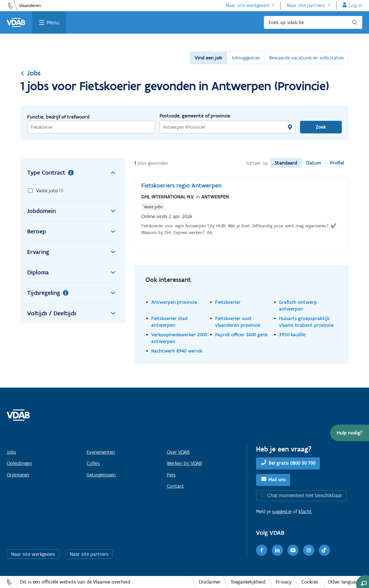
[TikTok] (324, 550)
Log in (356, 5)
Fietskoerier (228, 302)
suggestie (282, 511)
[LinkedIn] (277, 550)
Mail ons (277, 480)
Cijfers (93, 463)
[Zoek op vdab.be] (313, 22)
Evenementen (101, 452)
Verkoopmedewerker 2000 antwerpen (179, 338)
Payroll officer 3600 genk (241, 334)
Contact (175, 486)
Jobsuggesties (246, 58)
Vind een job (208, 58)
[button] (350, 433)
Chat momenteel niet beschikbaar (305, 495)
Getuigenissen (101, 475)
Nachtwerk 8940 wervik (177, 351)
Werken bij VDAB (184, 463)
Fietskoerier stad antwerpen (169, 322)
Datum (314, 163)
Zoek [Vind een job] (321, 127)
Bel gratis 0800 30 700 (292, 463)
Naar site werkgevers (248, 5)
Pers (171, 475)
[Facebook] (262, 550)
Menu (53, 22)
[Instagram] (309, 550)
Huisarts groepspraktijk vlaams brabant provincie (306, 322)
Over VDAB (178, 452)
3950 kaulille (292, 334)
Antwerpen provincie (174, 302)
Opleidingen (19, 463)
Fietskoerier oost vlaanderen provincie (238, 322)
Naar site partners (306, 5)
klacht (305, 511)
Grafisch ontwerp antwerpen (298, 305)
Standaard (286, 163)
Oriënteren (18, 475)
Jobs (31, 73)
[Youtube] (293, 550)
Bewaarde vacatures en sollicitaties (306, 58)
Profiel (337, 163)
